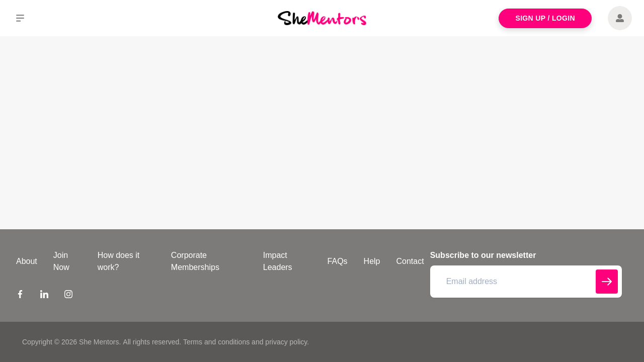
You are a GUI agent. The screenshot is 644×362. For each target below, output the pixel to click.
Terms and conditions (216, 342)
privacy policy (286, 342)
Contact (410, 261)
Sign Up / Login (545, 18)
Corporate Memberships (195, 261)
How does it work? (119, 261)
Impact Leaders (278, 261)
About (27, 261)
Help (372, 261)
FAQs (338, 261)
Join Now (61, 261)
